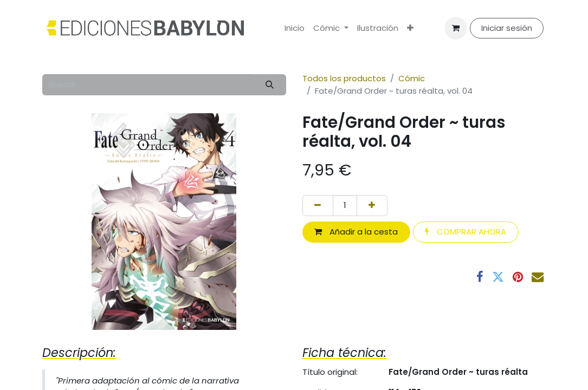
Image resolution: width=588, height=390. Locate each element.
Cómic (412, 78)
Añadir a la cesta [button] (356, 232)
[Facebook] (480, 277)
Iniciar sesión (507, 28)
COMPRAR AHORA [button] (466, 232)
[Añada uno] (372, 206)
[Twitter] (498, 277)
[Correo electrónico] (538, 277)
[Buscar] (269, 85)
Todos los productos (344, 78)
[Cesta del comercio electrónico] (456, 28)
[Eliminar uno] (318, 206)
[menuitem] (295, 28)
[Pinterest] (518, 277)
